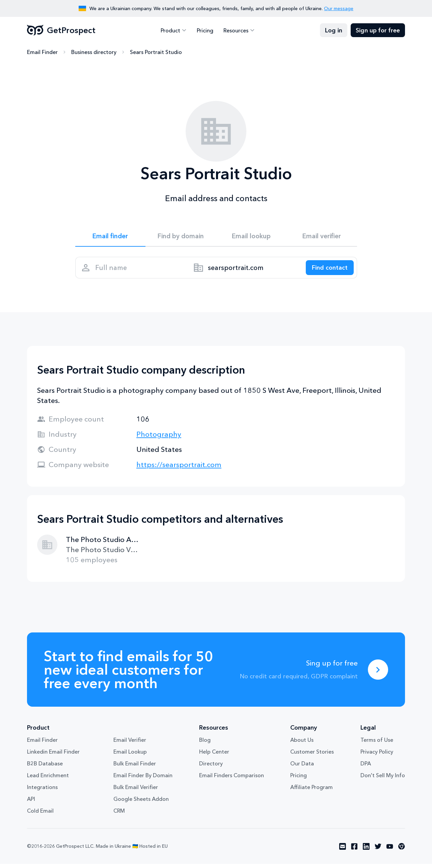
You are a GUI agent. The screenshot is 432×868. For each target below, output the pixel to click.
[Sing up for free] (378, 674)
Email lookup (251, 237)
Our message (339, 8)
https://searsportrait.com (179, 469)
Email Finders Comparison (232, 779)
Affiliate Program (312, 791)
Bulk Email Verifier (136, 791)
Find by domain (181, 237)
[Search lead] (327, 270)
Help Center (214, 756)
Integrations (42, 791)
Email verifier (322, 237)
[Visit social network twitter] (378, 850)
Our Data (302, 767)
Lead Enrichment (48, 779)
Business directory (94, 52)
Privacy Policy (377, 756)
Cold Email (40, 815)
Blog (205, 744)
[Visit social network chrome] (402, 850)
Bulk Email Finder (135, 767)
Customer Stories (312, 756)
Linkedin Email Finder (53, 756)
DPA (366, 767)
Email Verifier (130, 744)
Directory (211, 767)
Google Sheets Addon (141, 803)
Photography (159, 438)
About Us (302, 744)
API (31, 803)
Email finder (110, 237)
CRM (119, 815)
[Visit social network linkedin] (366, 850)
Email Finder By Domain (143, 779)
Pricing (205, 30)
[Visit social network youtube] (390, 850)
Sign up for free (378, 30)
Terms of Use (377, 744)
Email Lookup (130, 756)
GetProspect (61, 30)
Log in (334, 30)
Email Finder (42, 52)
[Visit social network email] (343, 850)
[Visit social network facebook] (354, 850)
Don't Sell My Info (383, 779)
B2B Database (45, 767)
